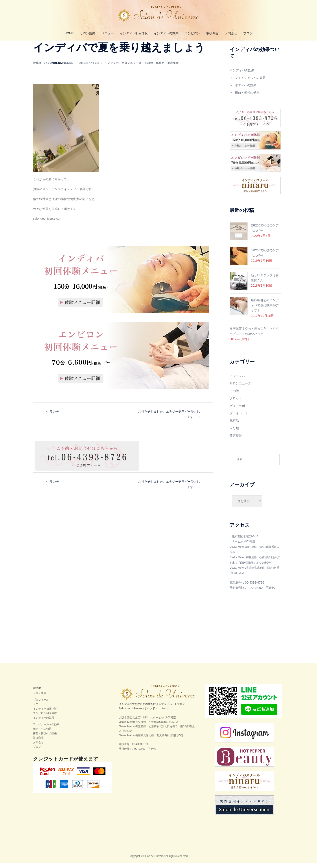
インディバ (112, 68)
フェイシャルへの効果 (250, 83)
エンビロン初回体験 (45, 718)
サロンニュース (132, 68)
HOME (69, 33)
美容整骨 (173, 68)
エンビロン (192, 33)
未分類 (234, 433)
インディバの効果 (166, 33)
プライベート (239, 418)
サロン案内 (88, 33)
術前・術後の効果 (247, 98)
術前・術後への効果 (45, 739)
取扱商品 (212, 33)
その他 (149, 68)
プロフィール (41, 705)
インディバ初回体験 (134, 33)
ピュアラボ (237, 411)
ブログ (248, 33)
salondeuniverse (58, 68)
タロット (236, 404)
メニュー (108, 33)
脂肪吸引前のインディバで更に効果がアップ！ (265, 311)
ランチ (54, 417)
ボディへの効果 (246, 91)
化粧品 (160, 68)
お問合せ (231, 33)
